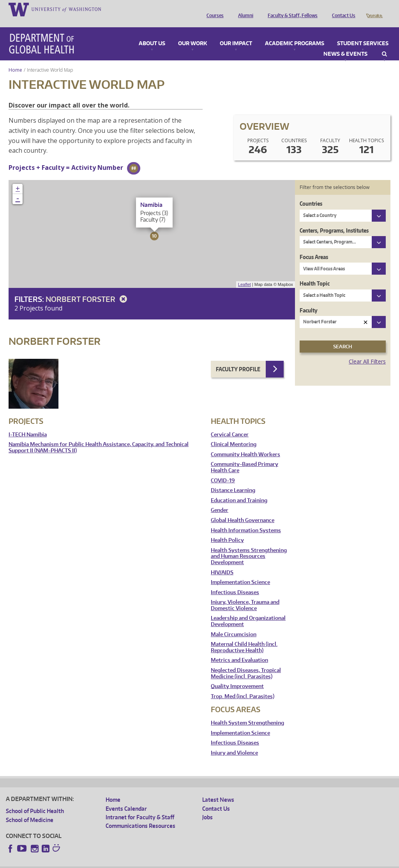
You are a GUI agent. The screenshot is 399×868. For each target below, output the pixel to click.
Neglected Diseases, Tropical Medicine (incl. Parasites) (246, 662)
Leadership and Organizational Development (248, 610)
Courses (213, 9)
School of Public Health (35, 800)
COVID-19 (223, 470)
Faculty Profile (238, 358)
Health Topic (315, 273)
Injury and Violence (234, 742)
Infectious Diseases (235, 581)
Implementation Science (240, 571)
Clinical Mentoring (234, 433)
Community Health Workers (245, 444)
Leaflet (245, 273)
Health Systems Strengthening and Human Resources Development (249, 545)
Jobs (207, 806)
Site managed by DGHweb (187, 862)
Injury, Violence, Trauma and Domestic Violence (245, 594)
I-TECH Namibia (28, 424)
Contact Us (342, 9)
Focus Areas (314, 246)
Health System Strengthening (247, 712)
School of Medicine (30, 809)
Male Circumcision (234, 624)
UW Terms (141, 862)
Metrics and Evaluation (239, 649)
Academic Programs (295, 33)
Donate (374, 9)
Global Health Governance (243, 509)
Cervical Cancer (230, 424)
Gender (220, 499)
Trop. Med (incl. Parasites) (243, 685)
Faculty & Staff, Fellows (291, 9)
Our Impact (236, 33)
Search (384, 43)
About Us (152, 33)
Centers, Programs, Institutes (334, 220)
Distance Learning (233, 479)
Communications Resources (140, 815)
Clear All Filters (367, 350)
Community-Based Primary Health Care (245, 456)
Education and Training (239, 490)
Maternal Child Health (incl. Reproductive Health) (244, 636)
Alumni (244, 9)
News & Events (345, 43)
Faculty (309, 299)
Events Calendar (126, 798)
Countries (311, 193)
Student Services (363, 33)
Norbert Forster (88, 288)
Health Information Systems (246, 520)
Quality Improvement (237, 675)
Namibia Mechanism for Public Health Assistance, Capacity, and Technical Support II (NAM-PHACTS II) (99, 437)
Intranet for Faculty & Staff (140, 806)
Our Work (192, 33)
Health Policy (227, 529)
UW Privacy (109, 862)
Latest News (218, 789)
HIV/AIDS (222, 562)
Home (15, 59)
